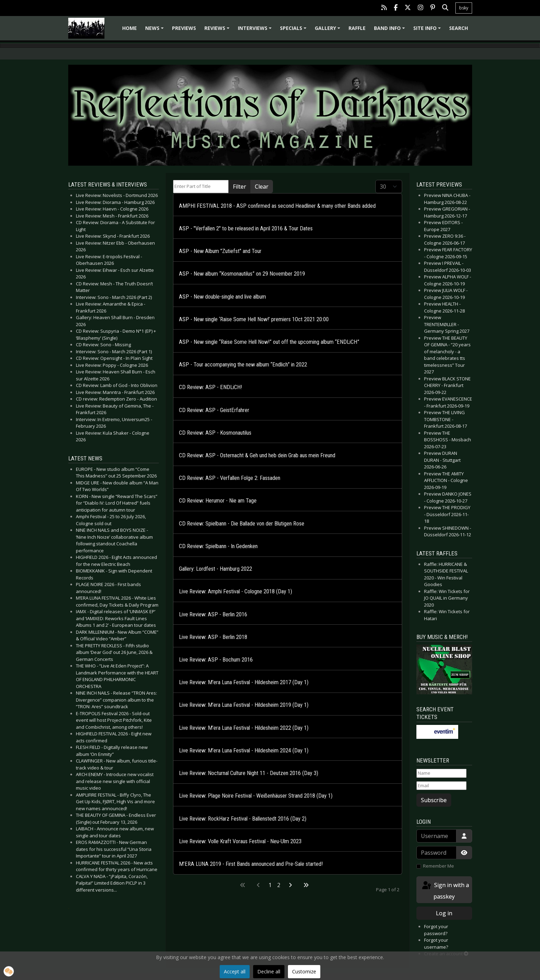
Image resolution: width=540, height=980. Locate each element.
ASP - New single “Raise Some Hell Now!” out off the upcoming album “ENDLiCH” (269, 342)
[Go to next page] (290, 885)
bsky (464, 8)
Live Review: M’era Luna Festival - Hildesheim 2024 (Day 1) (244, 750)
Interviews (256, 30)
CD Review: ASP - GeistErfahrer (214, 410)
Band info (390, 30)
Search (459, 28)
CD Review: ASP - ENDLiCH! (210, 387)
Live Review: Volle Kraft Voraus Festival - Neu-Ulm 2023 (240, 841)
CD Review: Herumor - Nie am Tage (218, 501)
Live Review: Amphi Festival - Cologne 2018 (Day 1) (236, 591)
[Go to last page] (306, 885)
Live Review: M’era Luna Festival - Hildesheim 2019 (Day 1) (244, 705)
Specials (294, 30)
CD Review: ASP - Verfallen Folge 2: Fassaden (230, 478)
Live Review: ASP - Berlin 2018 (213, 637)
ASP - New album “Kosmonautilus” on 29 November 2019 (242, 274)
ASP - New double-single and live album (222, 297)
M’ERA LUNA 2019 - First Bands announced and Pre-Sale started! (251, 864)
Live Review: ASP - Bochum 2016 (216, 660)
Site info (428, 30)
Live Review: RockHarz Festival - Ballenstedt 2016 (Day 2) (243, 819)
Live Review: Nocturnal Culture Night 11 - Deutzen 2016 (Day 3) (249, 773)
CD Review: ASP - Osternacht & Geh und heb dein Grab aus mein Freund (257, 455)
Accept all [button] (235, 971)
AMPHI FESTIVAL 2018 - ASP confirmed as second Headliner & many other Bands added (277, 206)
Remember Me (439, 866)
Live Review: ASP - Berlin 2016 (213, 614)
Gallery (328, 30)
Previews (184, 28)
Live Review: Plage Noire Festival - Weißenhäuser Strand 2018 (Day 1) (256, 796)
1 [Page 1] (270, 885)
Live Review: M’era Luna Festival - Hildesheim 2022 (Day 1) (244, 728)
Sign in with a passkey (445, 890)
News (155, 30)
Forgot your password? (436, 930)
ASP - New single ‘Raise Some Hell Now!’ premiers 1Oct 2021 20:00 (254, 319)
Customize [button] (304, 971)
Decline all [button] (269, 971)
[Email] (441, 786)
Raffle (357, 28)
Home (130, 28)
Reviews (218, 30)
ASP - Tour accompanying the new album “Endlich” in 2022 (243, 365)
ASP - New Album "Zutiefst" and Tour (220, 251)
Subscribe (434, 800)
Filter (240, 187)
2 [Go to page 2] (279, 885)
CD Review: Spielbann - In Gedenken (218, 546)
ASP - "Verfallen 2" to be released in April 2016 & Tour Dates (246, 228)
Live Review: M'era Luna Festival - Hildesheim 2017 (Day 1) (244, 682)
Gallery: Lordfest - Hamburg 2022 (216, 569)
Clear (262, 187)
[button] (9, 971)
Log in (444, 913)
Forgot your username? (436, 943)
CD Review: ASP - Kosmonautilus (215, 433)
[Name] (441, 773)
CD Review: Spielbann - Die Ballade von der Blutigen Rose (242, 524)
